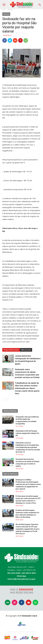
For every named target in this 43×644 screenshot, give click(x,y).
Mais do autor (26, 350)
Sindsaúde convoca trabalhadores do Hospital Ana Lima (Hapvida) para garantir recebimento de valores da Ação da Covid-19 (28, 447)
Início (4, 10)
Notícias (11, 10)
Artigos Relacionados (11, 350)
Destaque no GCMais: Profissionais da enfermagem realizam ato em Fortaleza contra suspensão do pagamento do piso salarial (28, 484)
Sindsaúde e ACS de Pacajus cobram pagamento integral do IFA (27, 433)
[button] (40, 4)
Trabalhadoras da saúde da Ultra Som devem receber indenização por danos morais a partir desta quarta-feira (27, 388)
